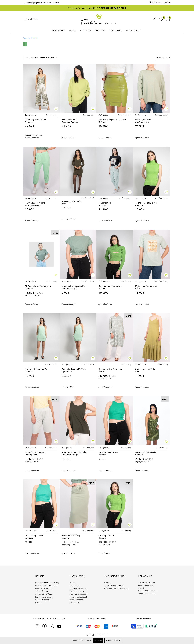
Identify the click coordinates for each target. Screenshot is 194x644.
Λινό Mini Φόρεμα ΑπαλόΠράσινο (36, 370)
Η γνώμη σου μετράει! (78, 597)
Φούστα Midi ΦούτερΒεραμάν (71, 537)
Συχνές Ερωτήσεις (77, 591)
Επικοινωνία (74, 603)
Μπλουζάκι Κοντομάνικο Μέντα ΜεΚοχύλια (146, 287)
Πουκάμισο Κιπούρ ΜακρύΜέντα (110, 370)
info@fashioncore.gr (146, 585)
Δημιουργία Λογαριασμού (114, 585)
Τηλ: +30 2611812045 (147, 583)
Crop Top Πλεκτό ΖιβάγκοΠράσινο (110, 287)
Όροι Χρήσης (75, 585)
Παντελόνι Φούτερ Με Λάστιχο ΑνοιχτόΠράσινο (35, 204)
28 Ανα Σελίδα (164, 58)
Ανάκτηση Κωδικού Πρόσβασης (116, 588)
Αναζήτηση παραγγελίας (162, 2)
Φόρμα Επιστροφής (43, 600)
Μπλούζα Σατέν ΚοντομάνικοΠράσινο (38, 287)
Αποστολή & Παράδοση (44, 588)
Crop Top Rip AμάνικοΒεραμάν (35, 537)
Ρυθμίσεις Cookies (113, 640)
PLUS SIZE (85, 30)
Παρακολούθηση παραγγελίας (47, 583)
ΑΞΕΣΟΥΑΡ (100, 30)
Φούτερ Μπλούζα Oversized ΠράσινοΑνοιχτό (70, 121)
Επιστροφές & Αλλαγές (44, 597)
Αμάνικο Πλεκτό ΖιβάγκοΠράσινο (146, 204)
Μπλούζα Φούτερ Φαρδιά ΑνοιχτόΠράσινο (143, 121)
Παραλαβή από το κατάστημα (47, 585)
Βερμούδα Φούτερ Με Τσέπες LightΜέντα (35, 454)
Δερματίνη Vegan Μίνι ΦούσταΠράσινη (112, 121)
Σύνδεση (107, 583)
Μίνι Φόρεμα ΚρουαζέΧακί (72, 203)
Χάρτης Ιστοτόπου (77, 600)
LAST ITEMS (115, 30)
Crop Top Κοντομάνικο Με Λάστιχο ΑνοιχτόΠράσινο (73, 287)
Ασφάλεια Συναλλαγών (44, 594)
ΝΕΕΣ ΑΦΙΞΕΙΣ (58, 30)
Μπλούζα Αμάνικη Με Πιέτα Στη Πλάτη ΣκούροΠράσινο (74, 454)
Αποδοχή (98, 640)
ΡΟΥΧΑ (73, 30)
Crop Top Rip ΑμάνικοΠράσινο (108, 454)
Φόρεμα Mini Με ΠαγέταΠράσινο (146, 454)
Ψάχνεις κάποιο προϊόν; (79, 594)
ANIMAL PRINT (133, 30)
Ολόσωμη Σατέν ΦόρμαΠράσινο (35, 121)
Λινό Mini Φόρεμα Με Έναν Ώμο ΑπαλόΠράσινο (74, 371)
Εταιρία (73, 583)
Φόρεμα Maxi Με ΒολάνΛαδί (146, 370)
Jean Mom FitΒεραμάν (105, 204)
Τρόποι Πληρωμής (42, 591)
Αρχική (26, 38)
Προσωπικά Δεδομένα (78, 588)
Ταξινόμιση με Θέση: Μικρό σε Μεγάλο (41, 57)
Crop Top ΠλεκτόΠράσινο (106, 537)
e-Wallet (38, 603)
